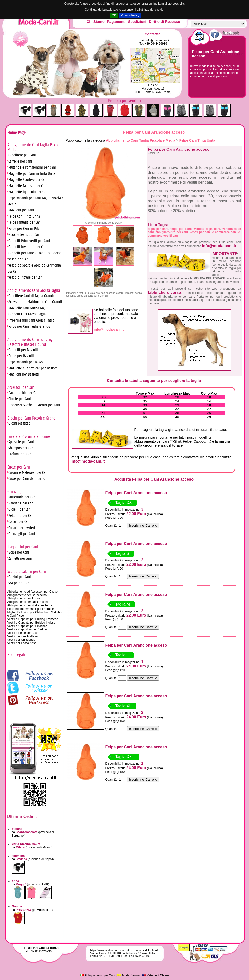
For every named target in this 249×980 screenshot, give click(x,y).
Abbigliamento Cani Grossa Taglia (34, 290)
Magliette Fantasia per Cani (28, 186)
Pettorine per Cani (21, 515)
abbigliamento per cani (172, 232)
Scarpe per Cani (20, 583)
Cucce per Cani (19, 467)
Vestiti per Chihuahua (21, 640)
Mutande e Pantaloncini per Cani (32, 167)
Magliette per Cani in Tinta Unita (32, 173)
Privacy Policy (130, 15)
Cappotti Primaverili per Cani (29, 241)
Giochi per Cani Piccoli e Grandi (32, 418)
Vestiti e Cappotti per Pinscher (27, 626)
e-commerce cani (225, 232)
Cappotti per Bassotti (23, 350)
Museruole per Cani (22, 497)
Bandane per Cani (21, 503)
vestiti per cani (200, 232)
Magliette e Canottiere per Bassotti (33, 368)
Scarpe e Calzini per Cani (27, 572)
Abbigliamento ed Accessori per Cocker (33, 592)
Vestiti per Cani (19, 259)
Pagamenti (116, 21)
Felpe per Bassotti (21, 356)
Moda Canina (128, 975)
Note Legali (16, 655)
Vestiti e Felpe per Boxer (23, 633)
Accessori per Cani (21, 387)
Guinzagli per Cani (22, 534)
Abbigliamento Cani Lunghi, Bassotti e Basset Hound (30, 342)
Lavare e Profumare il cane (29, 436)
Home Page (16, 133)
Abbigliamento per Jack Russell (28, 602)
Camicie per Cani (20, 161)
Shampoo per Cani (21, 448)
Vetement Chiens (156, 975)
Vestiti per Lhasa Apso (22, 643)
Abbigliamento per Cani (97, 975)
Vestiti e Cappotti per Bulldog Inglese (31, 623)
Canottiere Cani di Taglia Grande (32, 296)
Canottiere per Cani (22, 155)
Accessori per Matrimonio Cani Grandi (35, 302)
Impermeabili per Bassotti (27, 362)
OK (114, 15)
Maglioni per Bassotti (24, 374)
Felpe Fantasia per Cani (25, 222)
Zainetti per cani (20, 558)
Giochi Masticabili (21, 423)
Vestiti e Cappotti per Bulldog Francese (33, 619)
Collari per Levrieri (22, 528)
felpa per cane (181, 229)
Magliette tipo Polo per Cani (28, 192)
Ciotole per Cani (20, 399)
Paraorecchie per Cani (24, 393)
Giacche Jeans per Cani (25, 235)
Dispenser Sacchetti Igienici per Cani (34, 405)
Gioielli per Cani (20, 509)
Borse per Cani (19, 552)
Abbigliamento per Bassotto (25, 599)
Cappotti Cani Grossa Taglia (27, 314)
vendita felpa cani (207, 229)
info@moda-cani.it (158, 40)
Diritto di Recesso (165, 21)
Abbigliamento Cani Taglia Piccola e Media (141, 140)
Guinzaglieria (18, 492)
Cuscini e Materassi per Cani (28, 472)
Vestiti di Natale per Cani (26, 277)
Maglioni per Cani (21, 210)
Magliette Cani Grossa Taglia (28, 308)
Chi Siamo (96, 21)
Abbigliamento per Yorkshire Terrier (30, 605)
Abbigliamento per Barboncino (27, 595)
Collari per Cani (19, 522)
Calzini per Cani (20, 577)
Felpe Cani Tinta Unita (24, 216)
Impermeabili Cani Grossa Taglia (31, 320)
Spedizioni (137, 21)
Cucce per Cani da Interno (27, 479)
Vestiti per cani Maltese (22, 636)
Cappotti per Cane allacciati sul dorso (35, 253)
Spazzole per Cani (21, 442)
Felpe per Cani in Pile (24, 228)
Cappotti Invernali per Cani (28, 247)
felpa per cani (158, 229)
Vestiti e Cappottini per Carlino (27, 629)
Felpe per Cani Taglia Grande (29, 326)
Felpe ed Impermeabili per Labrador (31, 609)
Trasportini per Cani (23, 547)
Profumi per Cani (20, 454)
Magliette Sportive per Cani (28, 180)
